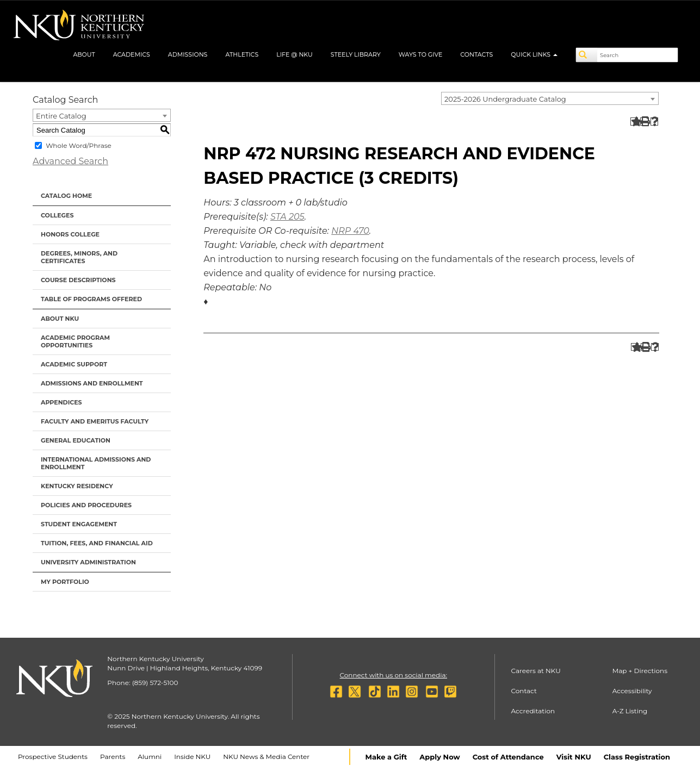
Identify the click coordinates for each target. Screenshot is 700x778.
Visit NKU (574, 757)
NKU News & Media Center (266, 757)
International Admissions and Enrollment (96, 463)
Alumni (150, 757)
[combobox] (550, 98)
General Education (76, 440)
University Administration (88, 562)
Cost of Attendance (508, 757)
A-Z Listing (630, 711)
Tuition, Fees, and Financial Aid (97, 543)
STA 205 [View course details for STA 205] (287, 217)
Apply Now (439, 757)
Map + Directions (640, 671)
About (84, 54)
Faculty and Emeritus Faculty (95, 421)
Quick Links (534, 54)
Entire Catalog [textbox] (61, 116)
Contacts (476, 54)
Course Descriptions (78, 280)
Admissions (188, 54)
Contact (524, 691)
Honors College (70, 234)
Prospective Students (53, 757)
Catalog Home (66, 196)
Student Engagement (79, 524)
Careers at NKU (536, 671)
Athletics (242, 54)
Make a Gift (386, 757)
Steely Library (356, 54)
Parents (113, 757)
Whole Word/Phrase (79, 145)
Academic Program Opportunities (75, 341)
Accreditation (533, 711)
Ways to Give (421, 54)
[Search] (587, 55)
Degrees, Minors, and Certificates (79, 257)
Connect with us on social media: (394, 675)
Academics (132, 54)
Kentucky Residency (77, 486)
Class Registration (637, 757)
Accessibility (632, 691)
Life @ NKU (295, 54)
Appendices (61, 402)
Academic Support (74, 364)
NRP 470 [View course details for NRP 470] (350, 231)
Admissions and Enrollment (92, 383)
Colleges (57, 215)
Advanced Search (70, 161)
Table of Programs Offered (91, 299)
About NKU (60, 319)
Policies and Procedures (86, 505)
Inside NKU (192, 757)
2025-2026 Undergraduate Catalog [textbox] (505, 99)
